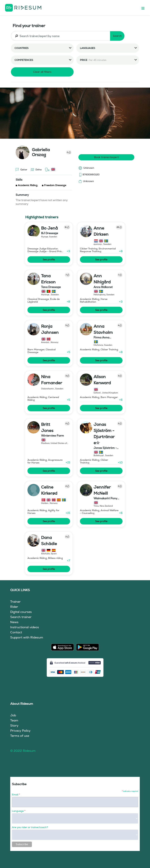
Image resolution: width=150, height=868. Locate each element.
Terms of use (20, 736)
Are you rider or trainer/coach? (30, 827)
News (14, 622)
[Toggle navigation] (145, 8)
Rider (14, 607)
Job (13, 715)
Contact (16, 632)
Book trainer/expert (106, 157)
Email (16, 795)
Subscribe (22, 844)
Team (14, 720)
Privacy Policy (20, 731)
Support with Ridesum (27, 637)
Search (117, 36)
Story (14, 725)
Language (19, 811)
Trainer (15, 602)
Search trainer (21, 617)
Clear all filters (42, 72)
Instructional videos (25, 627)
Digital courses (21, 612)
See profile (49, 260)
